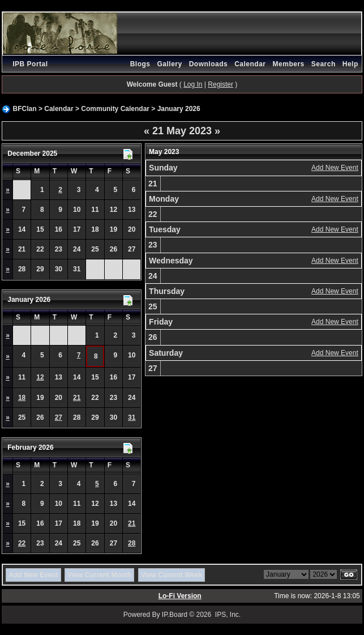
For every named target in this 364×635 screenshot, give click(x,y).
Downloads (209, 64)
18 (22, 398)
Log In (193, 84)
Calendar (250, 64)
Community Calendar (115, 109)
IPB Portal (30, 64)
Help (350, 64)
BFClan (25, 109)
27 (59, 417)
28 (132, 543)
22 (22, 543)
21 (77, 398)
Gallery (169, 64)
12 (40, 377)
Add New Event (335, 168)
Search (324, 64)
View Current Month (99, 575)
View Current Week (172, 575)
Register (220, 84)
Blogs (140, 64)
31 (132, 417)
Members (289, 64)
